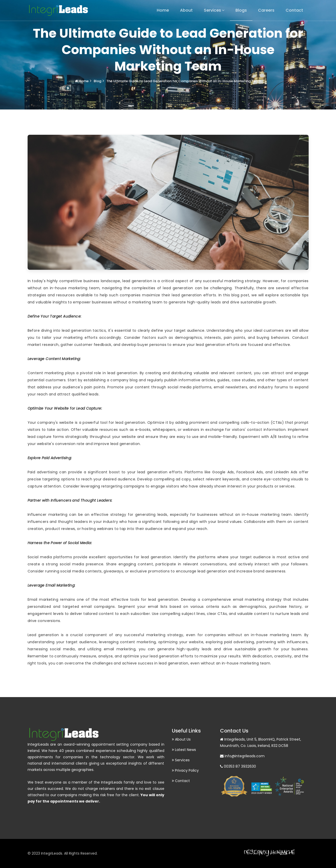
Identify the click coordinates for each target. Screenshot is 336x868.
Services (212, 10)
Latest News (184, 750)
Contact (294, 10)
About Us (181, 739)
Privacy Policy (185, 770)
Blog (97, 81)
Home (163, 10)
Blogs (241, 10)
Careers (266, 10)
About (186, 10)
